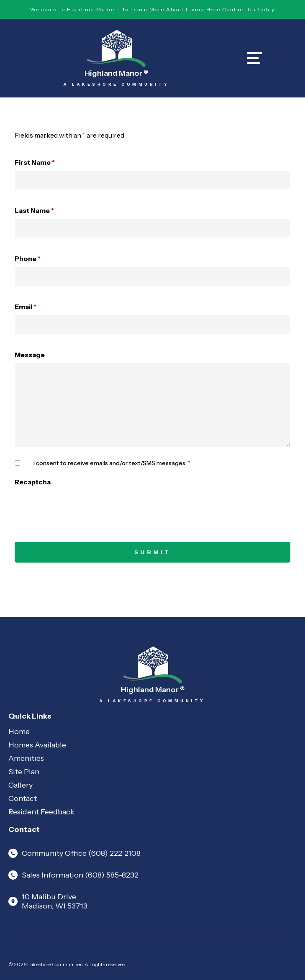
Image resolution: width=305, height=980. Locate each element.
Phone (28, 258)
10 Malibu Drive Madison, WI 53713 (48, 901)
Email (26, 307)
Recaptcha (33, 482)
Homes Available (37, 745)
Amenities (26, 758)
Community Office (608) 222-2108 (74, 853)
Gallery (21, 785)
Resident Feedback (41, 812)
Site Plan (24, 772)
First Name (35, 162)
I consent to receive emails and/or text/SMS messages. (112, 463)
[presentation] (78, 507)
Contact (23, 798)
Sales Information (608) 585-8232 (73, 875)
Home (19, 732)
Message (30, 355)
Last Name (34, 210)
